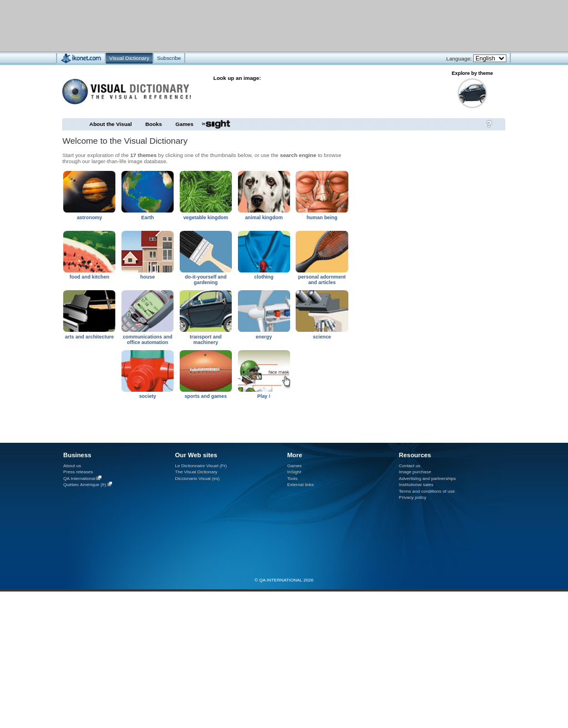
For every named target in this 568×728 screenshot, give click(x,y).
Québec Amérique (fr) (85, 485)
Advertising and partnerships (427, 479)
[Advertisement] (251, 25)
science (322, 337)
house (148, 277)
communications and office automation (147, 340)
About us (72, 466)
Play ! (264, 396)
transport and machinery (206, 340)
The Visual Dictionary (196, 472)
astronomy (89, 218)
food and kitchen (89, 277)
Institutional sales (416, 485)
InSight (294, 472)
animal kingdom (264, 218)
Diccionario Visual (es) (197, 479)
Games (184, 124)
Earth (148, 218)
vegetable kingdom (206, 218)
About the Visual (111, 124)
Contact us (410, 466)
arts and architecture (89, 337)
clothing (264, 277)
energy (264, 337)
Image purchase (415, 472)
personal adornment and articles (322, 280)
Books (154, 124)
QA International (79, 479)
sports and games (206, 396)
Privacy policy (413, 497)
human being (322, 218)
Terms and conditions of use (427, 491)
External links (301, 485)
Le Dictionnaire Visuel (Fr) (201, 466)
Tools (293, 479)
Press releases (78, 472)
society (148, 396)
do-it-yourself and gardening (206, 280)
